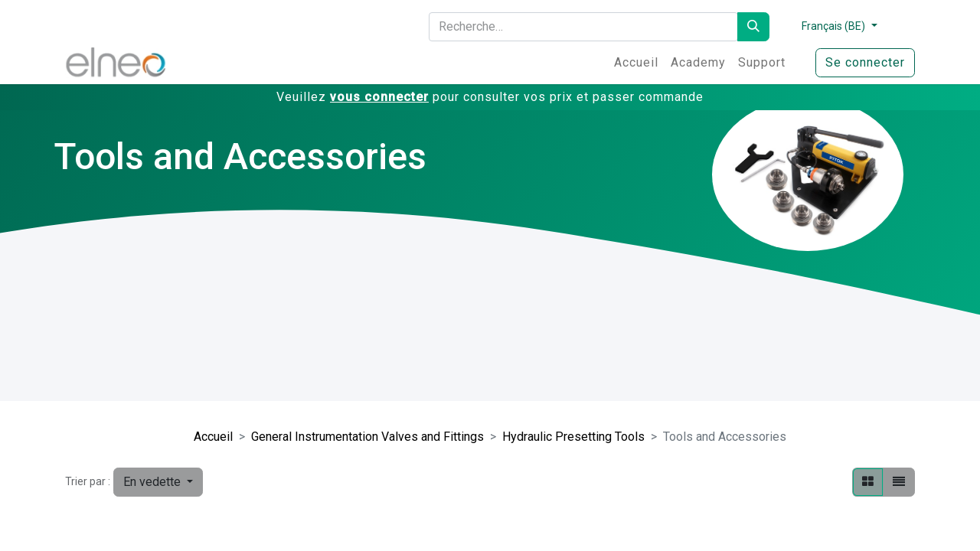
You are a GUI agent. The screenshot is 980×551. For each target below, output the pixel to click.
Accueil (213, 437)
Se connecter (865, 62)
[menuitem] (636, 63)
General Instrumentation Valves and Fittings (367, 437)
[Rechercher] (753, 27)
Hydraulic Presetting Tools (573, 437)
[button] (158, 482)
